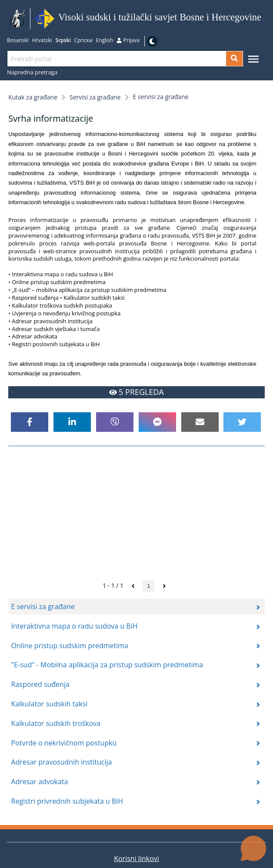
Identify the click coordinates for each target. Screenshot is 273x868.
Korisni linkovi (136, 858)
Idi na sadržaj (264, 19)
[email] (200, 422)
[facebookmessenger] (157, 422)
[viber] (115, 422)
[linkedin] (72, 422)
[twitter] (242, 422)
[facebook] (30, 422)
